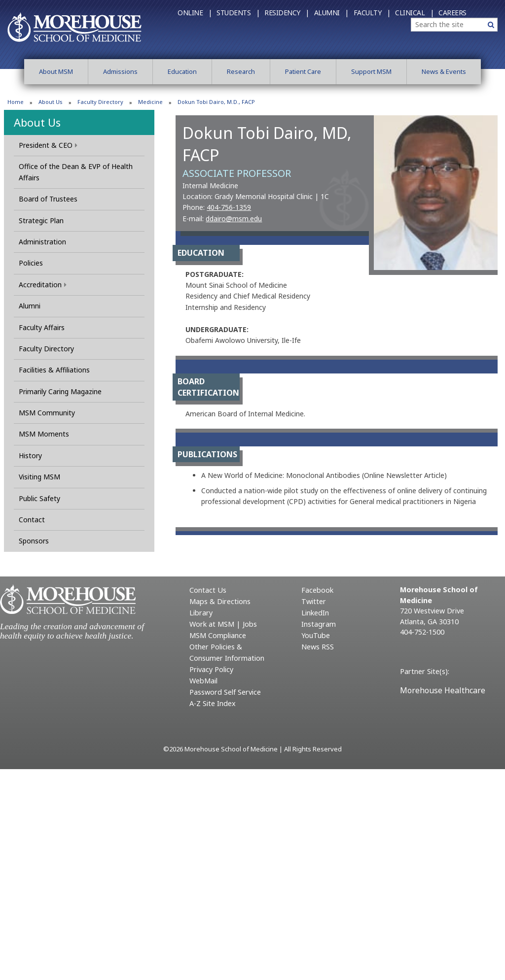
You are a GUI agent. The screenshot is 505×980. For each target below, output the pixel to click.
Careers (452, 13)
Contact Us (208, 590)
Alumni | (331, 13)
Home (16, 102)
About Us (51, 102)
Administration (42, 242)
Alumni (30, 306)
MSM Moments (44, 434)
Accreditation (43, 285)
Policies (31, 263)
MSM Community (47, 413)
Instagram (319, 624)
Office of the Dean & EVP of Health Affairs (76, 172)
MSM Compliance (218, 635)
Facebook (317, 590)
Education (182, 71)
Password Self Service (225, 692)
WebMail (203, 681)
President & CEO (48, 145)
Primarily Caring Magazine (60, 391)
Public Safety (39, 498)
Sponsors (34, 541)
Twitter (314, 601)
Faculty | (372, 13)
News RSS (318, 647)
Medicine (150, 102)
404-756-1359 (229, 207)
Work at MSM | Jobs (223, 624)
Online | (195, 13)
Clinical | (414, 13)
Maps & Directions (220, 601)
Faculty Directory (100, 102)
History (30, 456)
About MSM (56, 71)
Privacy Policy (211, 669)
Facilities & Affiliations (54, 370)
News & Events (444, 71)
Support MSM (371, 71)
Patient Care (303, 71)
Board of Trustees (48, 199)
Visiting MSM (39, 477)
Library (201, 613)
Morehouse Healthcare (443, 690)
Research (241, 71)
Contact (32, 520)
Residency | (287, 13)
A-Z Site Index (213, 703)
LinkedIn (315, 613)
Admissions (120, 71)
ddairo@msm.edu (234, 219)
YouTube (316, 635)
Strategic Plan (41, 220)
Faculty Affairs (42, 327)
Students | (238, 13)
